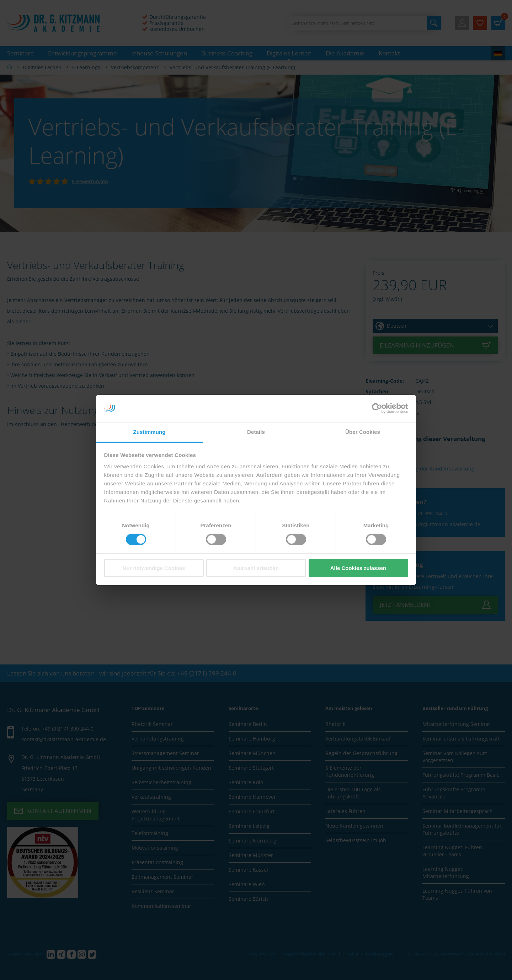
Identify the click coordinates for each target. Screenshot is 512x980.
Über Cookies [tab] (363, 432)
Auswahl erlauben (256, 568)
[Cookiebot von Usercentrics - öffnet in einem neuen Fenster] (377, 408)
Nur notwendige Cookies (154, 568)
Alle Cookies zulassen (358, 568)
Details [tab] (256, 432)
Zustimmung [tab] (150, 432)
